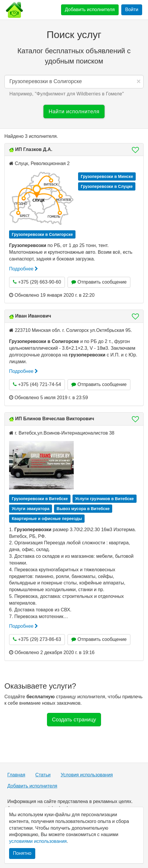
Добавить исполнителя (90, 10)
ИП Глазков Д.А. (34, 149)
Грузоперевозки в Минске (107, 176)
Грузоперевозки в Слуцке (107, 186)
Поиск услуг (74, 35)
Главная (16, 775)
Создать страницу (74, 720)
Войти (132, 10)
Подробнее (23, 269)
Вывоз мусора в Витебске (83, 509)
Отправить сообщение (99, 282)
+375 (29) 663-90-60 (37, 282)
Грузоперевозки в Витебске (40, 499)
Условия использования (87, 775)
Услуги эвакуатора (31, 509)
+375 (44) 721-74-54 (37, 384)
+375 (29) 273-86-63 (37, 639)
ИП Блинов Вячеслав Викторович (54, 419)
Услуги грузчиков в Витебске (105, 499)
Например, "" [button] (67, 94)
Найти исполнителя (74, 111)
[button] (134, 150)
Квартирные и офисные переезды (47, 519)
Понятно (22, 853)
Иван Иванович (33, 316)
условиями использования (38, 841)
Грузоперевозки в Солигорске (42, 234)
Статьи (43, 775)
